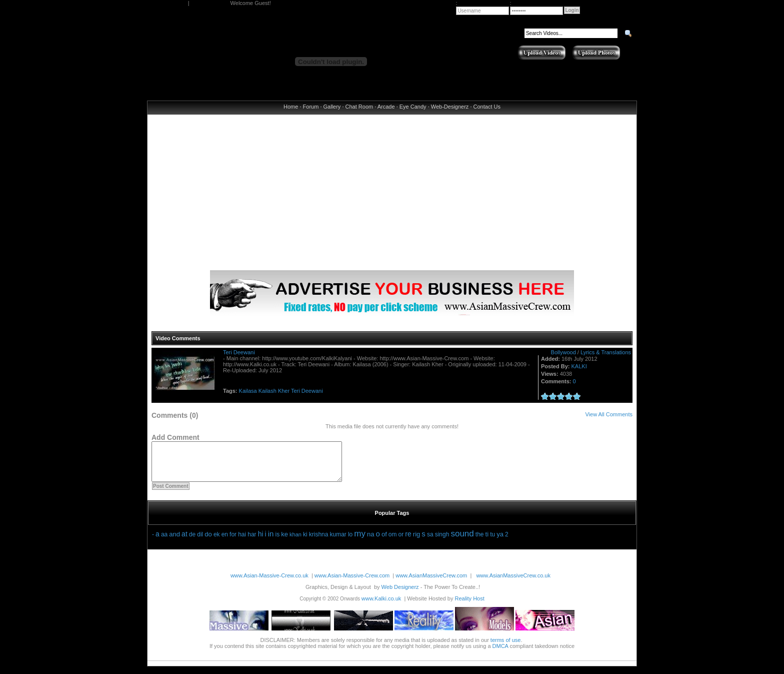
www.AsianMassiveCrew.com (431, 583)
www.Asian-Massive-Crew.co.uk (269, 583)
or (401, 542)
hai (242, 542)
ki (305, 542)
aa (164, 542)
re (408, 541)
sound (462, 541)
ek (217, 542)
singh (442, 542)
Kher (284, 391)
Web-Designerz (450, 107)
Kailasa (248, 391)
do (208, 542)
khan (295, 542)
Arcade (386, 107)
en (225, 542)
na (370, 542)
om (393, 542)
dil (200, 542)
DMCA (500, 653)
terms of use (506, 647)
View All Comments (609, 414)
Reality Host (469, 606)
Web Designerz (400, 594)
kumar (338, 542)
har (252, 542)
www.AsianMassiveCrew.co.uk (513, 583)
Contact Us (487, 107)
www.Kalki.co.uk (381, 606)
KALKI (579, 366)
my (360, 541)
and (174, 542)
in (271, 541)
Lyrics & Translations (606, 352)
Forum (311, 107)
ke (284, 542)
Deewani (312, 391)
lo (350, 542)
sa (430, 542)
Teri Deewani (239, 352)
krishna (319, 542)
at (184, 541)
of (384, 542)
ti (487, 542)
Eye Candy (413, 107)
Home (291, 107)
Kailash (267, 391)
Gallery (332, 107)
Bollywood (563, 352)
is (278, 542)
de (192, 542)
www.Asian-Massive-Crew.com (352, 583)
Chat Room (359, 107)
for (233, 542)
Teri (295, 391)
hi (261, 541)
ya (500, 542)
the (480, 542)
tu (492, 542)
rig (416, 542)
